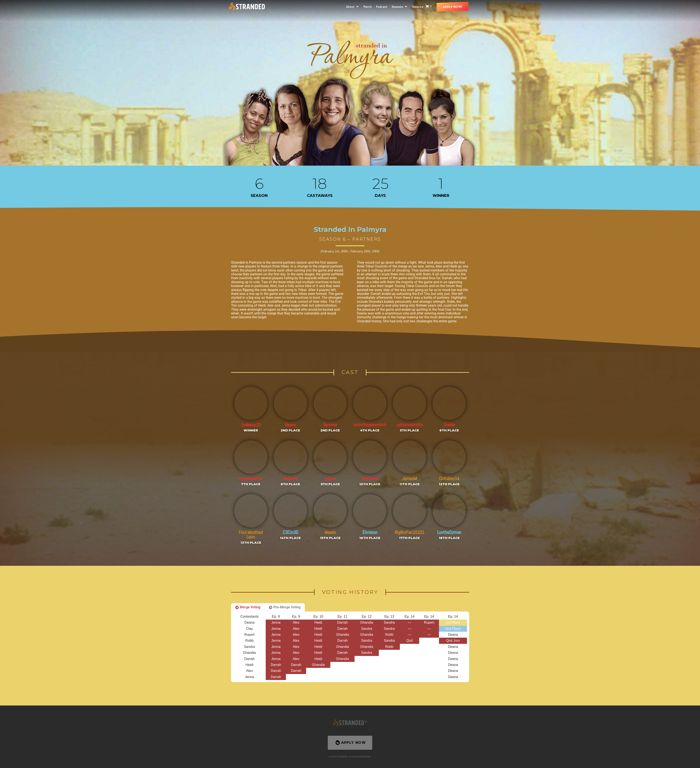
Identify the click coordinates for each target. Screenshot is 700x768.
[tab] (248, 607)
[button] (353, 7)
